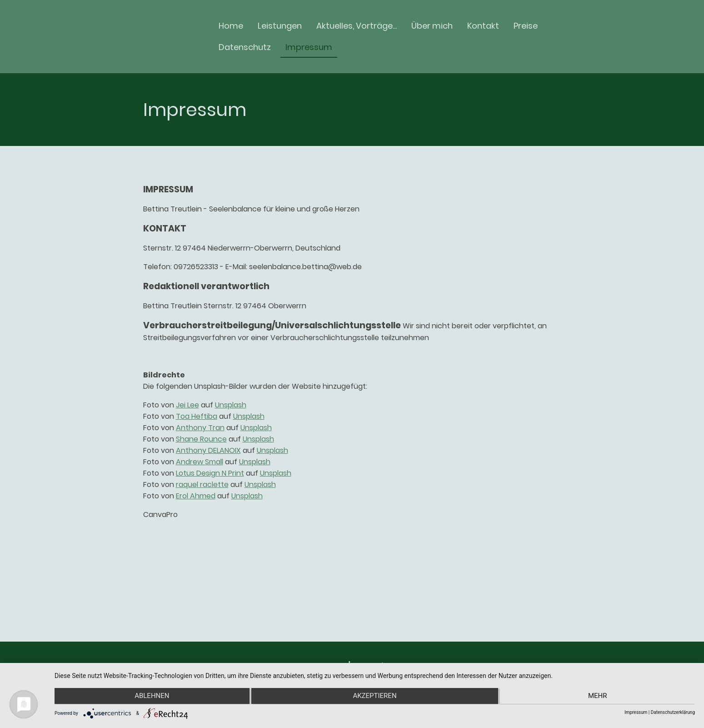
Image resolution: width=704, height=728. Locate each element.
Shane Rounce (201, 439)
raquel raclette (202, 484)
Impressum (636, 712)
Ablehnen (150, 697)
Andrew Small (200, 462)
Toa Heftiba (197, 416)
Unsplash (231, 405)
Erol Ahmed (196, 496)
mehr (599, 697)
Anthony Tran (200, 428)
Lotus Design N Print (210, 473)
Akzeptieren (374, 697)
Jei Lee (187, 405)
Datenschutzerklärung (673, 712)
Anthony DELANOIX (208, 450)
